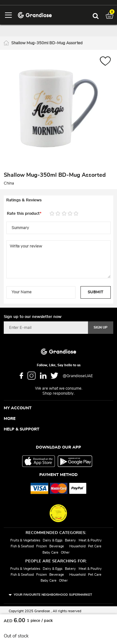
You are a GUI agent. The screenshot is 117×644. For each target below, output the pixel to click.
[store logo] (35, 15)
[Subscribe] (101, 328)
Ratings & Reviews (24, 200)
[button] (105, 62)
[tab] (58, 200)
